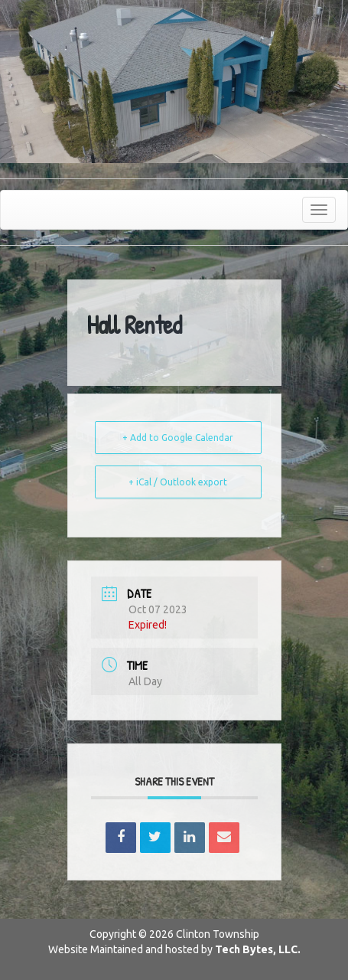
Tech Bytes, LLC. (258, 949)
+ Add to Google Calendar (178, 438)
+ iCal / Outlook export (178, 482)
